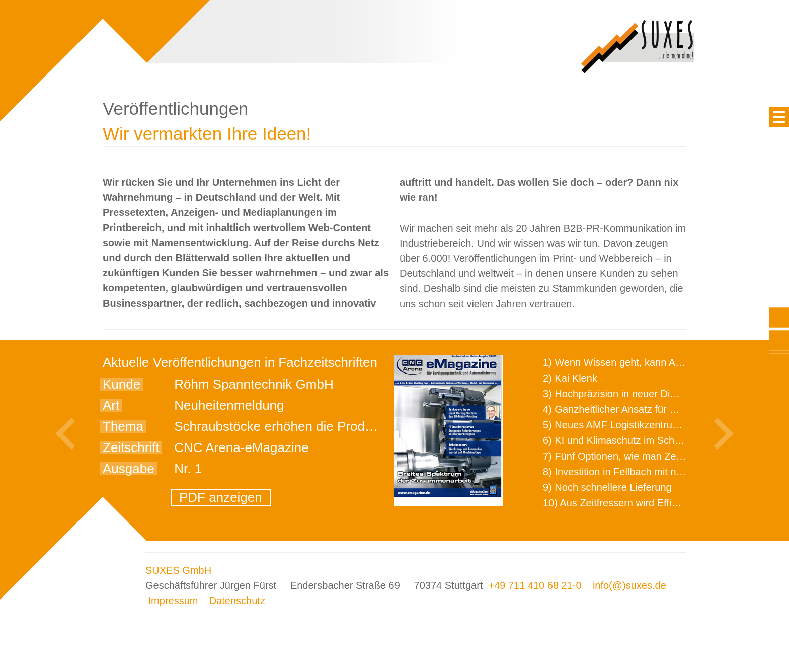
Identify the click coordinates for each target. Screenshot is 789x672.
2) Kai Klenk (570, 378)
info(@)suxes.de (629, 585)
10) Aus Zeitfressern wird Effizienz (619, 503)
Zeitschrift (131, 447)
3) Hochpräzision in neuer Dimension (625, 394)
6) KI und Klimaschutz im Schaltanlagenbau (640, 440)
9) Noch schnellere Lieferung (607, 487)
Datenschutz (237, 601)
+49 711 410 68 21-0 (535, 585)
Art (111, 405)
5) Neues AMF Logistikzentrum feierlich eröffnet (649, 425)
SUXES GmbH (178, 570)
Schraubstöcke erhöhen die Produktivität (292, 426)
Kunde (122, 384)
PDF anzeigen (221, 497)
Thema (123, 426)
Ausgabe (129, 469)
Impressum (173, 601)
